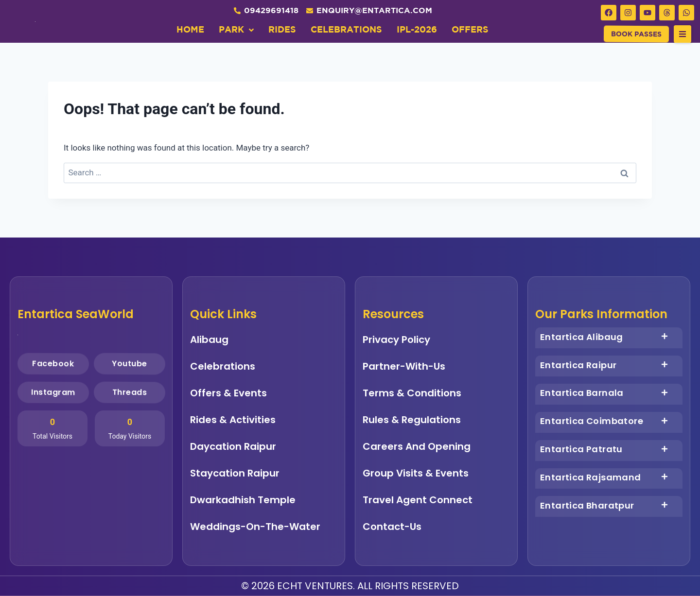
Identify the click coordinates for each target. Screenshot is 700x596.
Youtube (129, 363)
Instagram (53, 392)
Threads (129, 392)
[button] (682, 34)
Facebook (53, 363)
